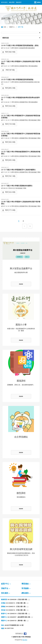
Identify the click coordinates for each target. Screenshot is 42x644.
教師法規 (6, 38)
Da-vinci (25, 640)
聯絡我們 (19, 2)
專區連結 (25, 584)
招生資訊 (5, 593)
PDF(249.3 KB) (10, 160)
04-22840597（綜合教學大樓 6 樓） (19, 617)
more (21, 284)
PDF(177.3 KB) (10, 210)
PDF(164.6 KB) (10, 106)
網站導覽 (12, 2)
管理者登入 (19, 634)
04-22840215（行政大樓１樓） (16, 607)
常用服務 (25, 588)
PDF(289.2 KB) (10, 88)
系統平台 (5, 588)
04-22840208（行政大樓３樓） (18, 599)
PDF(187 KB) (10, 70)
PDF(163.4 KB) (10, 192)
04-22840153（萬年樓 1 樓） (17, 621)
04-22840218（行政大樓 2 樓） (18, 614)
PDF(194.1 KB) (10, 176)
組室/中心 (5, 584)
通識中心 (12, 27)
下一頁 (24, 226)
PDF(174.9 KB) (10, 124)
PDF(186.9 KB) (10, 52)
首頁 (5, 27)
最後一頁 (30, 226)
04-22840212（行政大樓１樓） (16, 603)
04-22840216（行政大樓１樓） (16, 610)
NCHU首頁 (4, 2)
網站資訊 (25, 593)
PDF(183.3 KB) (10, 142)
